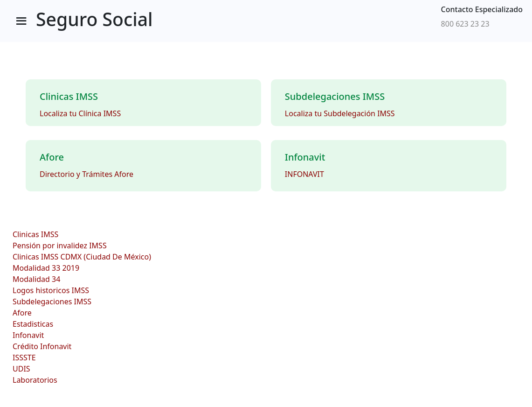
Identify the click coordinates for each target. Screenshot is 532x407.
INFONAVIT (304, 174)
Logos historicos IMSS (51, 290)
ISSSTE (24, 358)
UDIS (21, 369)
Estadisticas (33, 324)
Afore (22, 313)
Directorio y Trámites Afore (86, 174)
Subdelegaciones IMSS (52, 302)
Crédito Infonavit (42, 346)
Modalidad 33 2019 (46, 268)
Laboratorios (35, 380)
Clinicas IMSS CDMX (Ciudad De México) (82, 257)
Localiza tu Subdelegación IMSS (340, 113)
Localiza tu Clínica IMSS (80, 113)
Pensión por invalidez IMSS (60, 246)
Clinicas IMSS (35, 234)
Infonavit (28, 335)
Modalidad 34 (36, 279)
